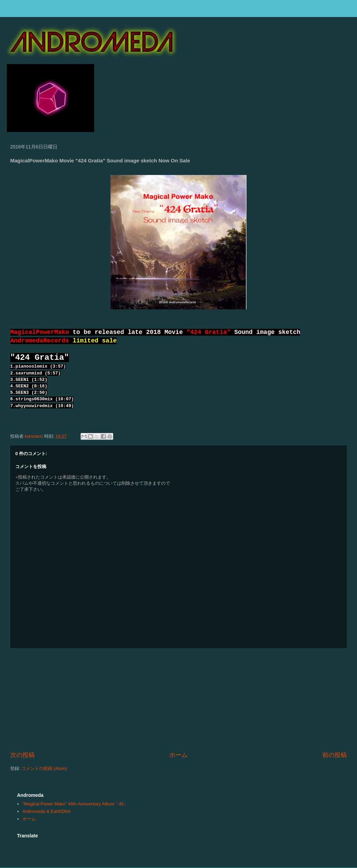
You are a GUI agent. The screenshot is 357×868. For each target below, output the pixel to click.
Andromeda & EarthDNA (47, 811)
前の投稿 (335, 755)
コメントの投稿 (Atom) (44, 768)
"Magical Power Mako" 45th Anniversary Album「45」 (75, 804)
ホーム (178, 755)
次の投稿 (22, 755)
